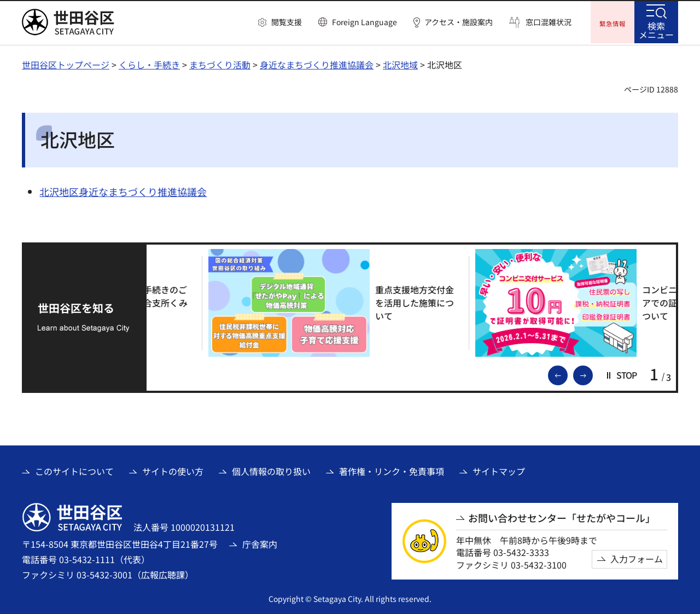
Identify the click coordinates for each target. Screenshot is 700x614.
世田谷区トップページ (66, 63)
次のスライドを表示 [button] (592, 373)
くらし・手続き (149, 63)
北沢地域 (400, 63)
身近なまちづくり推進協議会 (317, 63)
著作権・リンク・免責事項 (392, 470)
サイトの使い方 (173, 470)
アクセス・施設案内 (459, 22)
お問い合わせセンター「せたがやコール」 (562, 516)
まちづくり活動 (220, 63)
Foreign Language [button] (364, 22)
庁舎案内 (260, 542)
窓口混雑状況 (549, 22)
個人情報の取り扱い (271, 470)
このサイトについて (74, 470)
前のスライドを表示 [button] (567, 373)
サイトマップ (499, 470)
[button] (280, 22)
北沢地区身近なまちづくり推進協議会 (123, 190)
